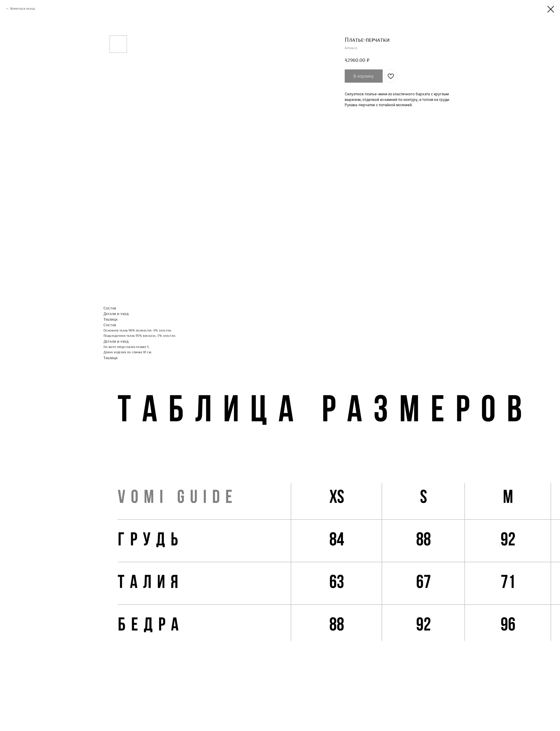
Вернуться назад (22, 8)
